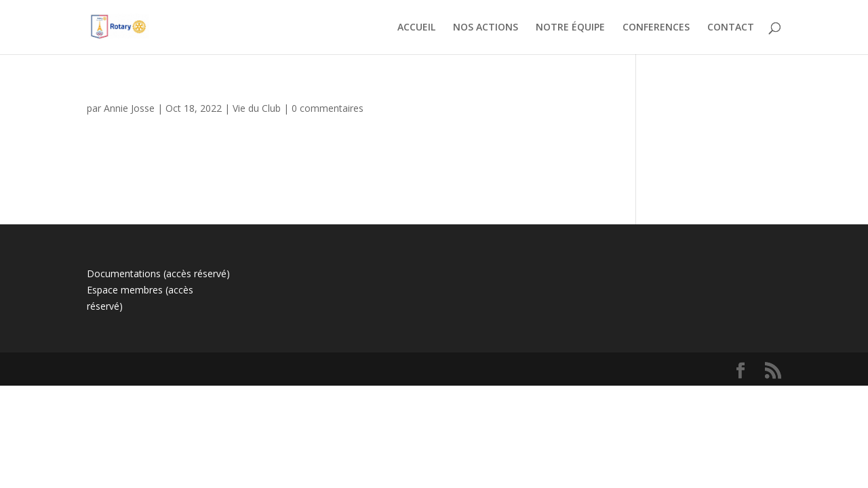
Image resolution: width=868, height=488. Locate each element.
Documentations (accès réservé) (158, 273)
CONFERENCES (656, 28)
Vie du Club (257, 108)
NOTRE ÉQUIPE (570, 28)
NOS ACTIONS (486, 28)
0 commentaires (328, 108)
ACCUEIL (416, 28)
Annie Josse (129, 108)
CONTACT (731, 28)
